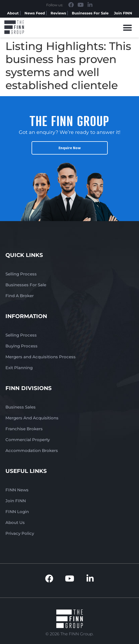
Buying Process (21, 346)
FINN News (17, 490)
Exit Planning (19, 368)
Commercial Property (28, 440)
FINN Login (17, 512)
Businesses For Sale (90, 13)
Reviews (58, 13)
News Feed (35, 13)
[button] (128, 28)
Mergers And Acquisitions (32, 418)
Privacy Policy (20, 533)
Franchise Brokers (24, 429)
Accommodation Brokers (32, 450)
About (13, 13)
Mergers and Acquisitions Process (41, 357)
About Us (15, 522)
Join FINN (123, 13)
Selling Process (21, 274)
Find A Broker (20, 296)
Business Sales (21, 407)
